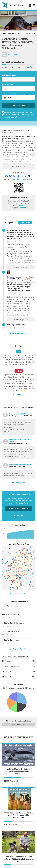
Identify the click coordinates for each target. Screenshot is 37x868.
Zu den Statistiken (16, 594)
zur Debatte (17, 395)
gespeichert (6, 115)
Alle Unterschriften (16, 649)
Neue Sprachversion (19, 725)
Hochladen (18, 516)
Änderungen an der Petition (17, 325)
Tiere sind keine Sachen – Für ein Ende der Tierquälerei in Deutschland (19, 815)
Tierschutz (22, 208)
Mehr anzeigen (19, 166)
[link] (34, 5)
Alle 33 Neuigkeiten (16, 333)
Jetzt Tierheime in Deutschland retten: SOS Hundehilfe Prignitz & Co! (18, 859)
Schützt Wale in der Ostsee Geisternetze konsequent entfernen (19, 771)
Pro (18, 352)
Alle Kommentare (16, 483)
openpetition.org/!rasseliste (22, 180)
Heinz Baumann (14, 55)
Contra (19, 371)
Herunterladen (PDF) (20, 509)
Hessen (27, 67)
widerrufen (15, 117)
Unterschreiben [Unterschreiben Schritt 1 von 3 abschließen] (19, 106)
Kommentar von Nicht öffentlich (21, 414)
